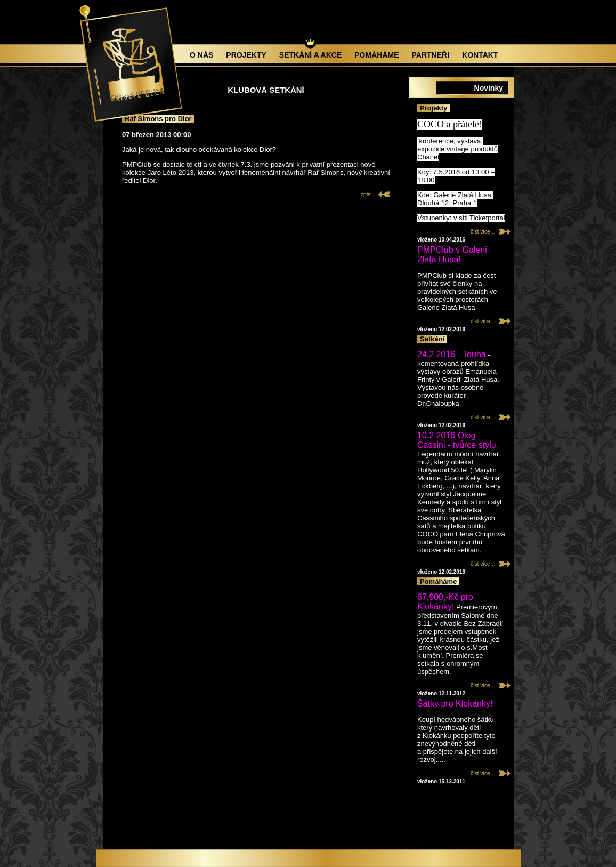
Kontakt (480, 55)
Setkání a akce (310, 55)
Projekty (246, 55)
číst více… (483, 232)
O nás (201, 55)
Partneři (431, 55)
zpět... (368, 194)
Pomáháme (376, 55)
